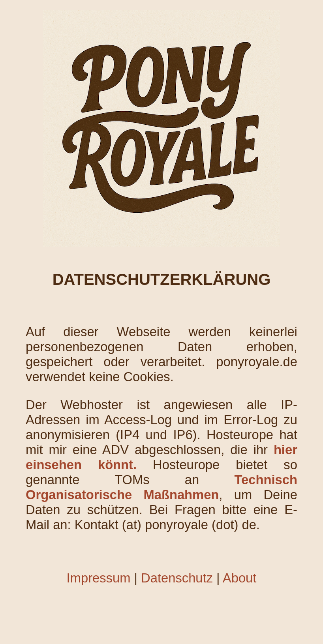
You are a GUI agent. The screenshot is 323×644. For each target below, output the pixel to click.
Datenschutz (177, 578)
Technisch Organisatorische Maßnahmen (161, 487)
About (240, 578)
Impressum (99, 578)
